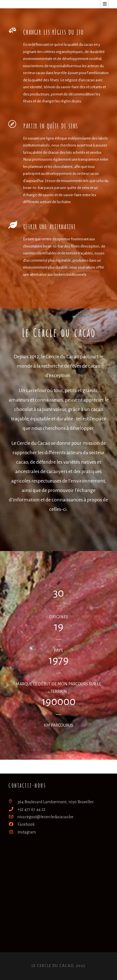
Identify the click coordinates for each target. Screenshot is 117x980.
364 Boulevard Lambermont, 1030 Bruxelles (51, 802)
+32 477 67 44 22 (27, 809)
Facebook (22, 824)
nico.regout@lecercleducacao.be (41, 817)
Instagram (22, 832)
